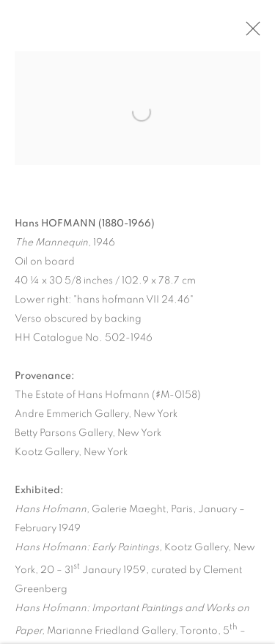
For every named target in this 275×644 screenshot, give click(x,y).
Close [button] (249, 33)
